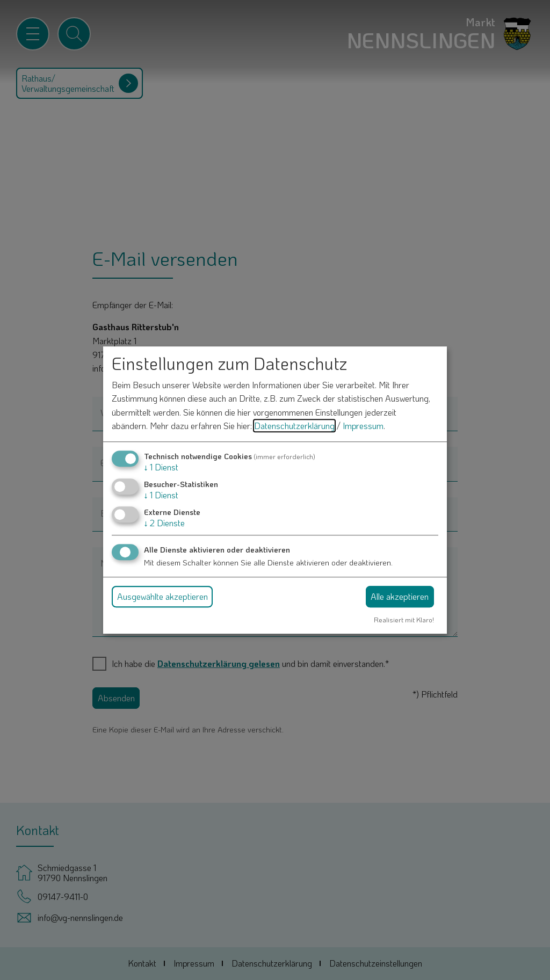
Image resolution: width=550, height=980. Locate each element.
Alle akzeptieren (400, 596)
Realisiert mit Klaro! (404, 620)
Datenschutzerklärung (294, 426)
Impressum (363, 426)
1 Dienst (161, 467)
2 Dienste (164, 523)
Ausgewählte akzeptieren (162, 596)
